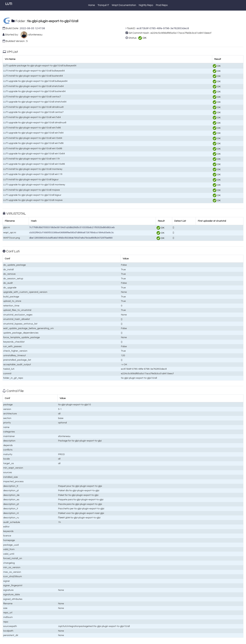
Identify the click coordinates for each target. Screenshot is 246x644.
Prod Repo (162, 5)
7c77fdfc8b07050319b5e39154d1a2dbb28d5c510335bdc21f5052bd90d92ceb (72, 227)
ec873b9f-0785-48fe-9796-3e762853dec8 (163, 28)
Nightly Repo (146, 5)
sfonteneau (35, 35)
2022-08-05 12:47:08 (32, 28)
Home (91, 5)
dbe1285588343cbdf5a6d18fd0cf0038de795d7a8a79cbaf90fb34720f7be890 (71, 238)
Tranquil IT (103, 5)
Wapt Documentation (124, 5)
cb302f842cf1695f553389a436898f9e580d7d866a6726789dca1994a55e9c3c (72, 232)
